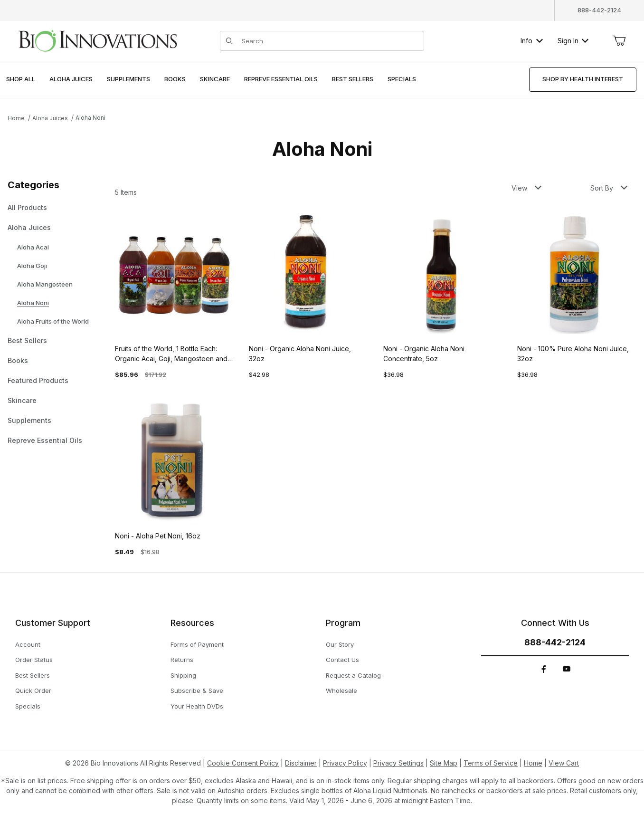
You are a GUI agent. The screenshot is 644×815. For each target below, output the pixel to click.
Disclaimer (301, 763)
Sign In (573, 41)
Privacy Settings (398, 763)
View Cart (564, 763)
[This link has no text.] (97, 40)
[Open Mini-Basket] (619, 41)
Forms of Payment (197, 644)
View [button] (526, 188)
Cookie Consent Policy (243, 763)
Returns (182, 660)
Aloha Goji (32, 266)
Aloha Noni (90, 118)
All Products (27, 207)
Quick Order (33, 690)
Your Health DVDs (197, 706)
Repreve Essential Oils (45, 440)
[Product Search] (330, 41)
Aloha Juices (50, 118)
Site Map (444, 763)
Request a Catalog (353, 675)
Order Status (34, 660)
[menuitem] (21, 80)
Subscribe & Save (197, 690)
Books (18, 360)
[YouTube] (567, 669)
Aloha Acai (33, 247)
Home (16, 118)
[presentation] (71, 80)
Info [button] (532, 41)
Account (28, 644)
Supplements (29, 420)
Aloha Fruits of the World (53, 321)
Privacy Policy (345, 763)
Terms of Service (491, 763)
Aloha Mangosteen (45, 284)
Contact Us (342, 660)
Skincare (22, 400)
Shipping (183, 675)
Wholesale (341, 690)
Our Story (340, 644)
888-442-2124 (599, 10)
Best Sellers (27, 340)
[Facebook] (544, 669)
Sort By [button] (609, 188)
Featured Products (38, 380)
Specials (28, 706)
